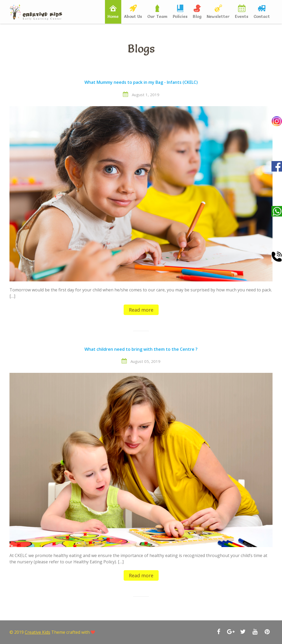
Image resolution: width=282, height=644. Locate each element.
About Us (133, 16)
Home (113, 16)
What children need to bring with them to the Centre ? (141, 349)
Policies (180, 16)
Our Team (157, 16)
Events (242, 16)
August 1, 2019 (146, 95)
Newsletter (218, 16)
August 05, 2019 (145, 361)
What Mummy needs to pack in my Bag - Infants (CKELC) (141, 83)
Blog (197, 16)
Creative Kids (37, 632)
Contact (262, 16)
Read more (141, 310)
